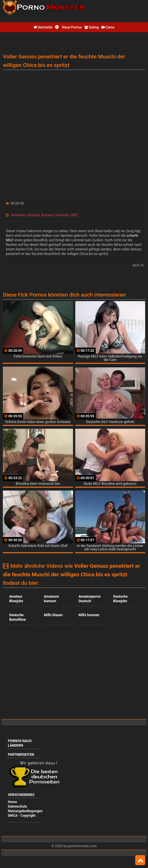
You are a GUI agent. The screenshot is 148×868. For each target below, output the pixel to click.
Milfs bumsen (89, 615)
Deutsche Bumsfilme (17, 617)
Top (140, 860)
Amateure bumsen (51, 599)
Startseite (43, 27)
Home (12, 802)
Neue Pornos (68, 27)
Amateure (18, 215)
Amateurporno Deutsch (90, 599)
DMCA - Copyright (22, 816)
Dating (92, 27)
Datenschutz (18, 806)
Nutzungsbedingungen (25, 811)
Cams (108, 27)
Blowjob (33, 215)
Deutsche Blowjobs (121, 599)
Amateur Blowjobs (16, 599)
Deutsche (62, 215)
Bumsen (47, 215)
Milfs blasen (53, 615)
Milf (74, 215)
